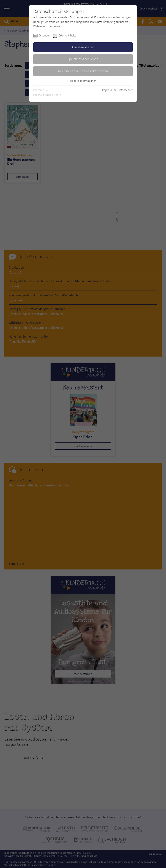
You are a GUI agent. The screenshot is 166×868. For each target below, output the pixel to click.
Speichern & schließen (83, 59)
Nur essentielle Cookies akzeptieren (83, 71)
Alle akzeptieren (83, 47)
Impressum (109, 90)
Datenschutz (125, 90)
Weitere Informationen (83, 81)
